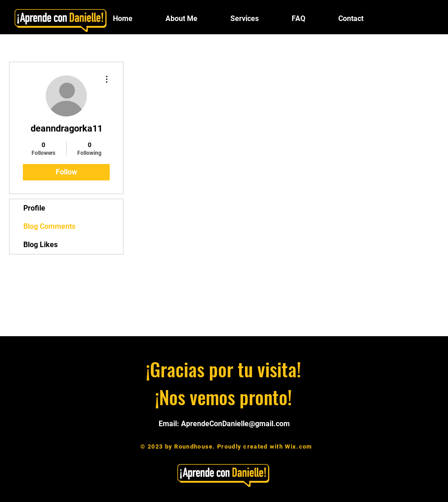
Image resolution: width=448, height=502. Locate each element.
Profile (34, 208)
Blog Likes (40, 245)
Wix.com (298, 447)
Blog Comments (49, 226)
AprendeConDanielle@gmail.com (235, 424)
